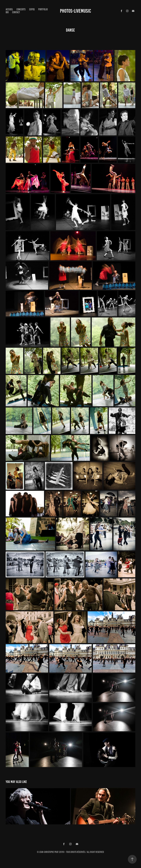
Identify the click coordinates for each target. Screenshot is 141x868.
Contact (16, 12)
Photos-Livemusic (75, 11)
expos (32, 9)
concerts (21, 9)
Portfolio (43, 9)
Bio (7, 12)
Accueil (9, 9)
